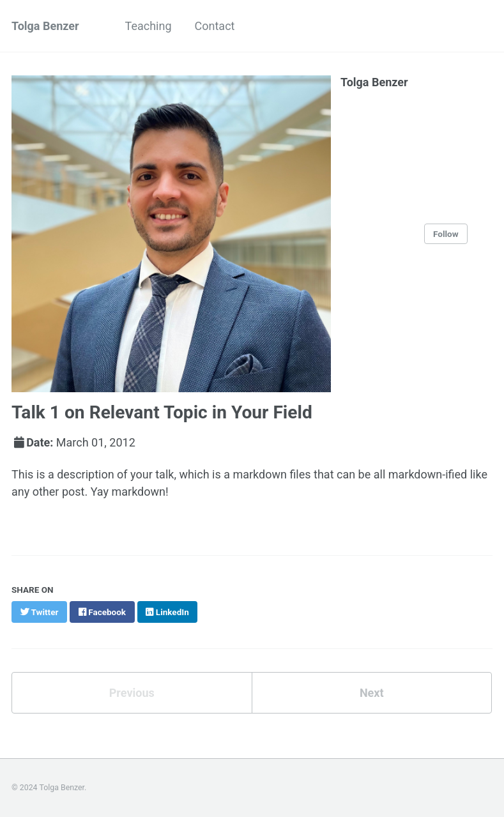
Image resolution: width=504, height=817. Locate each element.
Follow (446, 234)
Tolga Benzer (45, 26)
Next (372, 693)
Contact (215, 26)
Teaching (149, 26)
